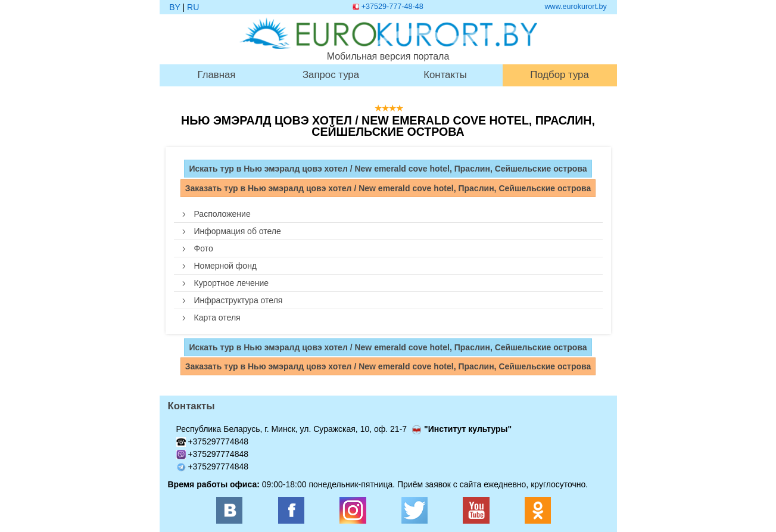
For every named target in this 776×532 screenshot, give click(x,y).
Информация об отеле (238, 231)
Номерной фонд (226, 266)
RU (193, 7)
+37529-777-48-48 (392, 7)
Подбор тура (560, 75)
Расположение (222, 214)
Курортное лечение (232, 283)
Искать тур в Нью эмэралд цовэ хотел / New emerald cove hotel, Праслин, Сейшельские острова (388, 169)
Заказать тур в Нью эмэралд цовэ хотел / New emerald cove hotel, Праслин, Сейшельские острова (388, 188)
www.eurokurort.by (576, 7)
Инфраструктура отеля (239, 300)
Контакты (445, 75)
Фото (204, 248)
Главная (217, 75)
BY (174, 7)
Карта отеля (217, 318)
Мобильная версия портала (388, 39)
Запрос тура (331, 75)
